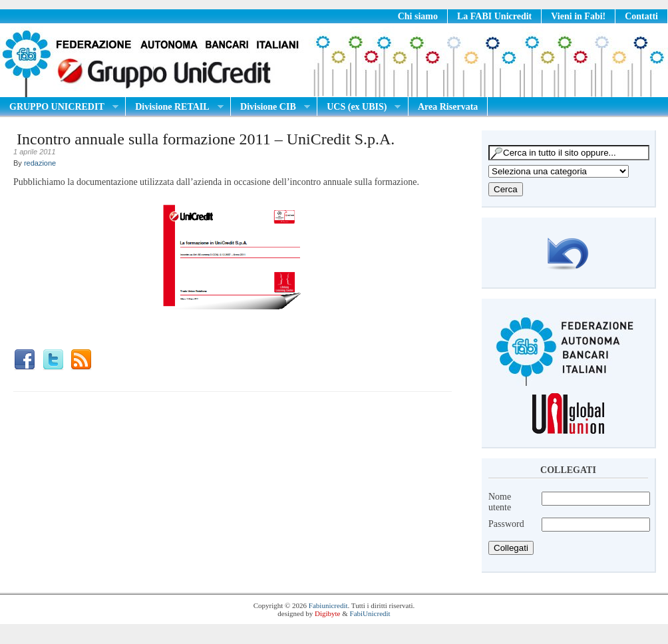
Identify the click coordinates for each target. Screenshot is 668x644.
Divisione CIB (270, 107)
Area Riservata (448, 107)
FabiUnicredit (370, 613)
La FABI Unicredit (494, 16)
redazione (40, 163)
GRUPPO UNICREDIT (59, 107)
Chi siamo (418, 16)
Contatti (641, 16)
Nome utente (500, 502)
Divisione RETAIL (174, 107)
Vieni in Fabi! (578, 16)
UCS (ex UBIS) (359, 107)
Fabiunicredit (328, 605)
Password (506, 524)
